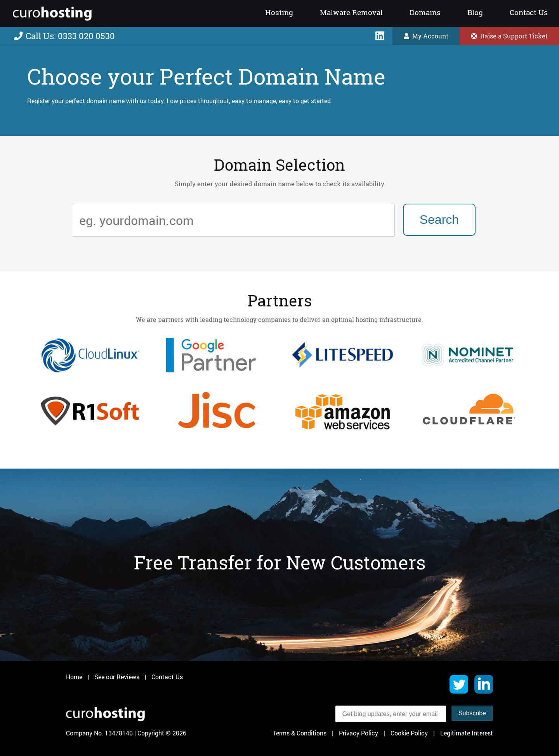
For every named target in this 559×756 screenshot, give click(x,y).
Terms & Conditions (300, 733)
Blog (475, 12)
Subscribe (472, 713)
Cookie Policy (409, 733)
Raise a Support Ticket (509, 36)
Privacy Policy (358, 733)
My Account (426, 36)
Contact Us (529, 12)
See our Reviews (117, 677)
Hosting (279, 12)
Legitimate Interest (467, 733)
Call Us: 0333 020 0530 (64, 36)
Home (74, 677)
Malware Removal (351, 12)
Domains (425, 12)
